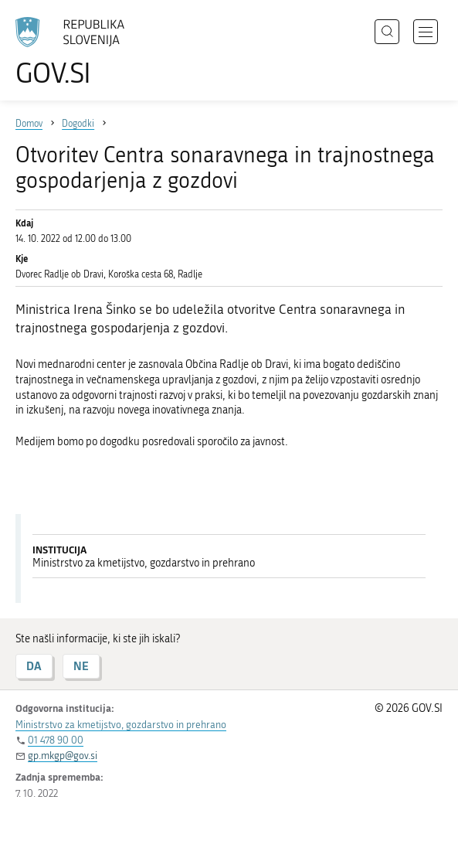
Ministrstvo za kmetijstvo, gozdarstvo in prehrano (121, 725)
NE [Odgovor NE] (81, 666)
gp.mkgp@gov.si (63, 756)
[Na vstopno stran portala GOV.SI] (77, 52)
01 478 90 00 (56, 740)
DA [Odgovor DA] (34, 666)
